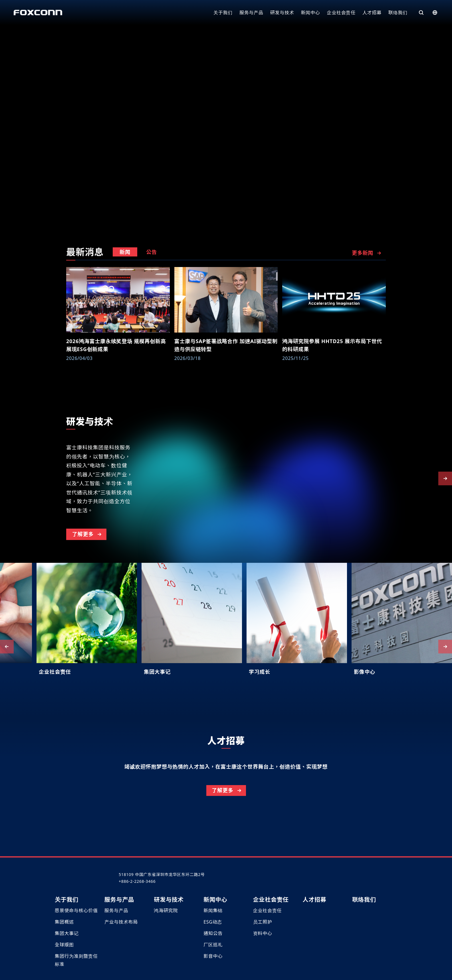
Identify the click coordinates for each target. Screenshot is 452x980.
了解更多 (87, 561)
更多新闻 (367, 253)
